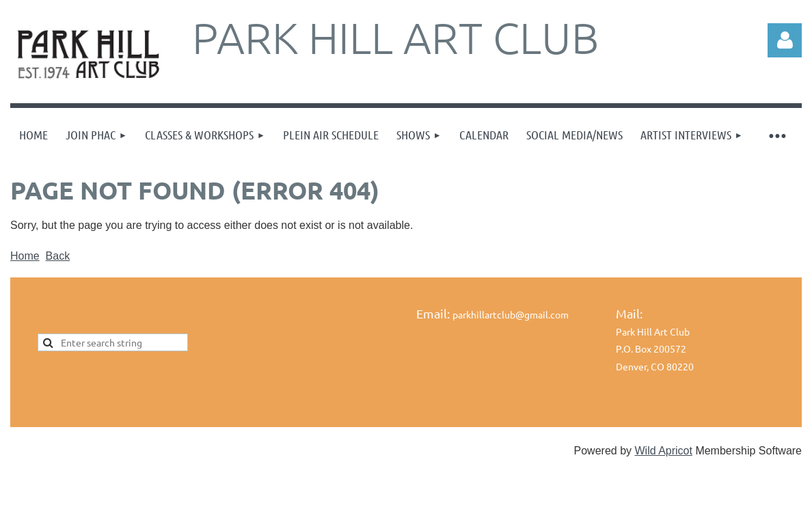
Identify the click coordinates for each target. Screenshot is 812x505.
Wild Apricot (663, 451)
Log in (785, 40)
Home (25, 256)
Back (58, 256)
